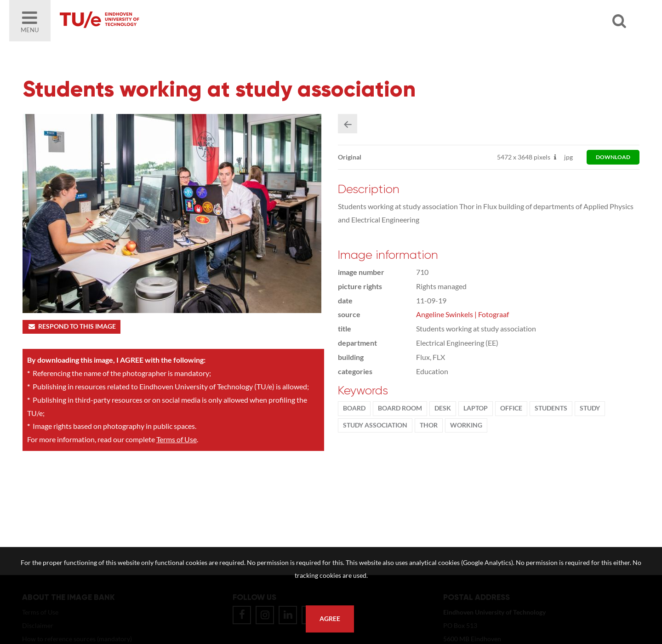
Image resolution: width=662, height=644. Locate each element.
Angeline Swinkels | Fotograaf (462, 314)
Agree (330, 619)
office (511, 408)
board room (400, 408)
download (613, 157)
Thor (429, 425)
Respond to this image (71, 326)
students (551, 408)
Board (354, 408)
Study (590, 408)
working (466, 425)
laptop (476, 408)
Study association (375, 425)
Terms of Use (177, 439)
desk (443, 408)
